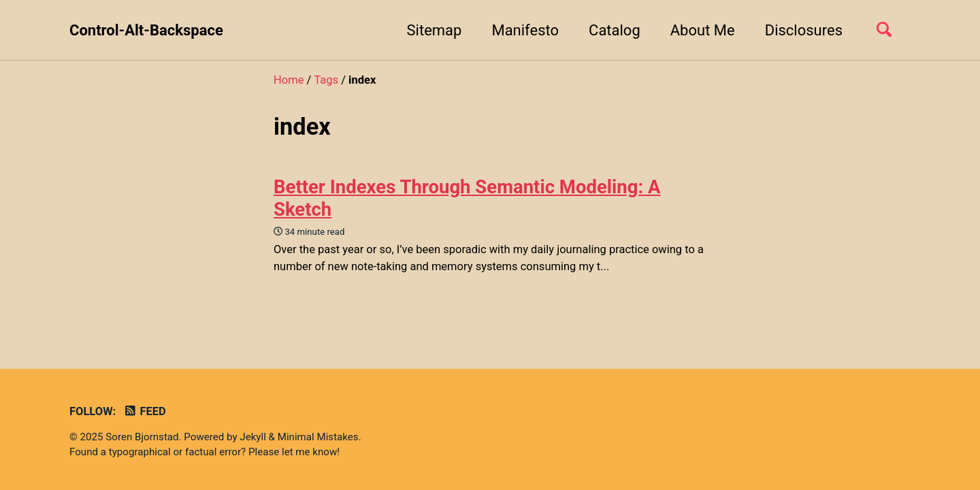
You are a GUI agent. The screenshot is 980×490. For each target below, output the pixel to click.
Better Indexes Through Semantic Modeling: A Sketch (467, 198)
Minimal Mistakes (318, 437)
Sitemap (435, 30)
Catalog (615, 30)
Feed (145, 411)
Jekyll (253, 437)
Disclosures (804, 30)
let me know (309, 452)
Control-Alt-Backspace (146, 30)
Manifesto (525, 30)
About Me (703, 30)
